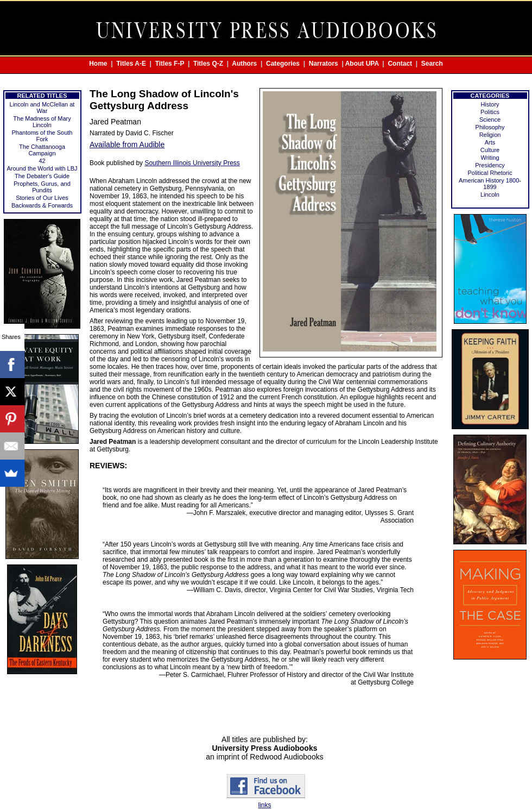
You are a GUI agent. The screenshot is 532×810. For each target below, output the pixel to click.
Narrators (324, 64)
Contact (400, 64)
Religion (490, 135)
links (264, 805)
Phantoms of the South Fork (42, 136)
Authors (244, 64)
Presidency (490, 165)
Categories (283, 64)
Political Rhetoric (490, 173)
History (490, 104)
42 (42, 161)
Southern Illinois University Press (192, 163)
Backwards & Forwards (42, 205)
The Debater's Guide (42, 176)
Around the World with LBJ (42, 168)
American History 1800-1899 (490, 184)
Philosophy (490, 127)
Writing (490, 158)
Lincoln (490, 194)
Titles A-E (131, 64)
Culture (490, 150)
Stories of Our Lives (42, 198)
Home (98, 64)
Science (490, 120)
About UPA (362, 64)
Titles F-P (170, 64)
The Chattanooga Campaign (42, 150)
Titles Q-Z (208, 64)
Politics (490, 112)
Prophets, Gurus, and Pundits (42, 187)
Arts (490, 142)
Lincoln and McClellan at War (42, 108)
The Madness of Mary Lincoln (42, 122)
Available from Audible (127, 145)
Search (432, 64)
